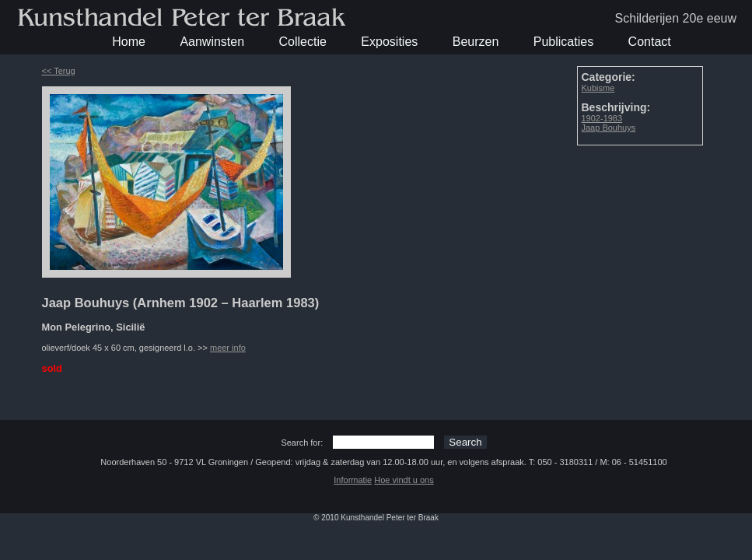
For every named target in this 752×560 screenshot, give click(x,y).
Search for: (302, 443)
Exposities (389, 42)
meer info (228, 348)
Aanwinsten (212, 42)
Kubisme (598, 88)
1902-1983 (602, 118)
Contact (650, 42)
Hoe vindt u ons (404, 480)
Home (129, 42)
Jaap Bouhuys (609, 128)
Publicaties (563, 42)
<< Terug (59, 71)
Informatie (353, 480)
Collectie (303, 42)
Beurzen (476, 42)
